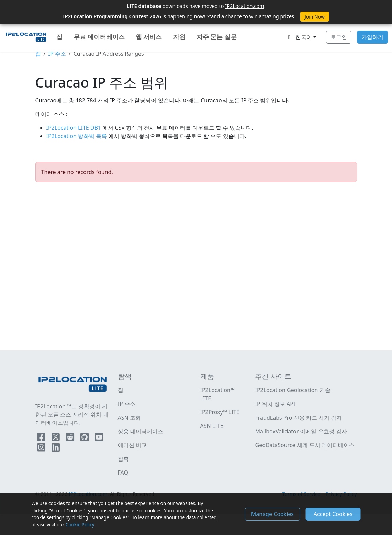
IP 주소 (57, 54)
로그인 (339, 37)
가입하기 (372, 37)
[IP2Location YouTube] (99, 439)
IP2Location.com (244, 6)
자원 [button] (179, 37)
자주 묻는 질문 (217, 37)
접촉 (123, 459)
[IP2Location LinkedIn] (56, 449)
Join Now (315, 17)
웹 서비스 (149, 37)
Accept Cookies (333, 514)
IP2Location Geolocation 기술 (293, 390)
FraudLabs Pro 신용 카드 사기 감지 (298, 418)
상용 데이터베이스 (141, 431)
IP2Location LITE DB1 (75, 128)
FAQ (123, 473)
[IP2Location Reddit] (71, 439)
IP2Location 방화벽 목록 (77, 136)
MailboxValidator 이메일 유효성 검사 (301, 431)
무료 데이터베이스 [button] (99, 37)
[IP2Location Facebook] (42, 439)
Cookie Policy (80, 525)
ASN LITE (212, 426)
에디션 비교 (132, 445)
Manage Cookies (272, 514)
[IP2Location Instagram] (42, 449)
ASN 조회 (129, 418)
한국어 (299, 37)
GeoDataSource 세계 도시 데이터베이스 (305, 445)
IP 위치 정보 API (275, 404)
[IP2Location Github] (85, 439)
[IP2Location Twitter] (56, 439)
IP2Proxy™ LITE (220, 412)
